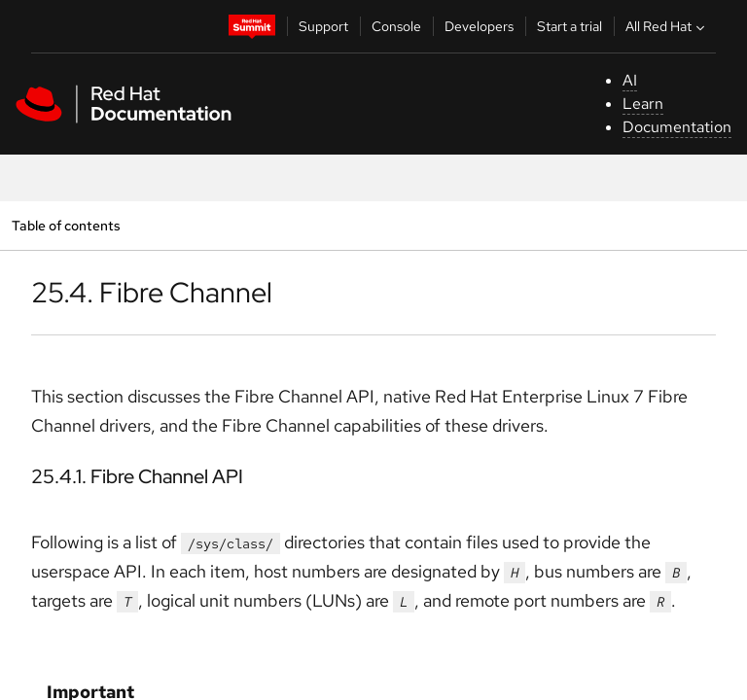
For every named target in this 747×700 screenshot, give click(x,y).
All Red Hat (667, 26)
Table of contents (66, 225)
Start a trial (569, 26)
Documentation (677, 127)
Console (396, 26)
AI (630, 80)
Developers (479, 26)
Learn (643, 104)
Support (323, 26)
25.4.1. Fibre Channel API (137, 476)
